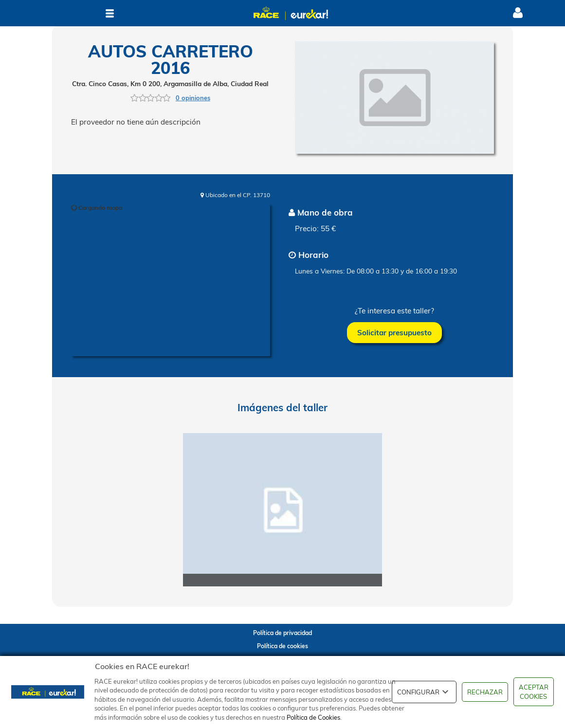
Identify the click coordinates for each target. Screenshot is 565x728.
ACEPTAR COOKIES (534, 692)
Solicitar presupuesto (394, 333)
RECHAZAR (485, 692)
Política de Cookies (313, 717)
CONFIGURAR (424, 692)
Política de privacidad (282, 633)
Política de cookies (282, 646)
